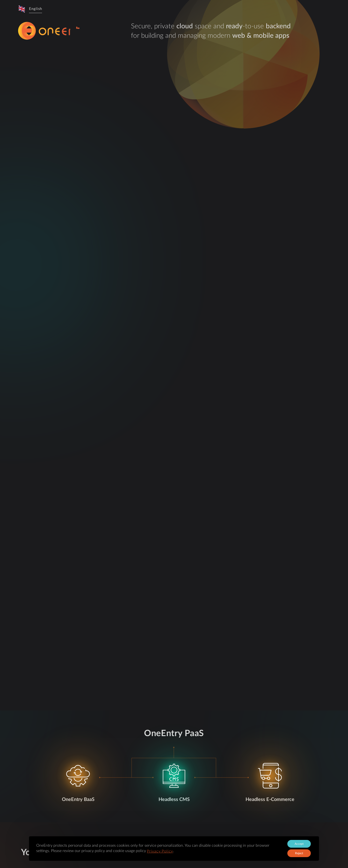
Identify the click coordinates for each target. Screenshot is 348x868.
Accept (299, 844)
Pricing (200, 9)
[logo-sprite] (68, 31)
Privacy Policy (160, 851)
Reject (299, 853)
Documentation (224, 9)
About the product (136, 9)
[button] (30, 9)
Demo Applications (173, 9)
